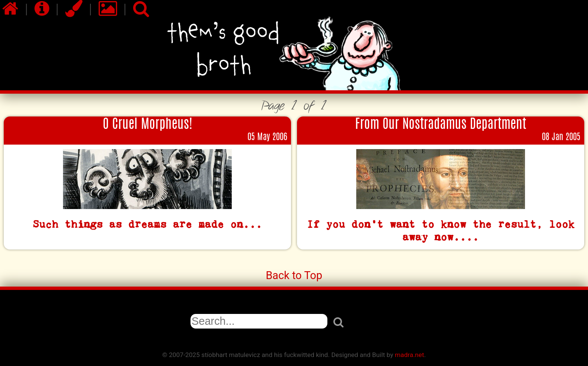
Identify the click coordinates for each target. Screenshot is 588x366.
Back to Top (294, 275)
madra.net (409, 355)
